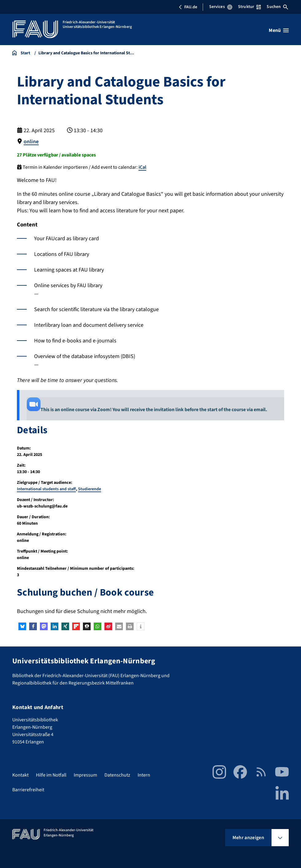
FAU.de (188, 7)
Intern (144, 775)
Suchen (277, 7)
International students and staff (46, 489)
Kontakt (20, 775)
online (31, 142)
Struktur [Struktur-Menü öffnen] (249, 7)
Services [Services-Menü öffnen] (221, 7)
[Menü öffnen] (279, 30)
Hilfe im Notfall (51, 775)
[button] (22, 626)
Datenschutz (117, 775)
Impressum (85, 775)
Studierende (90, 489)
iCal (142, 167)
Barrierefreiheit (28, 789)
